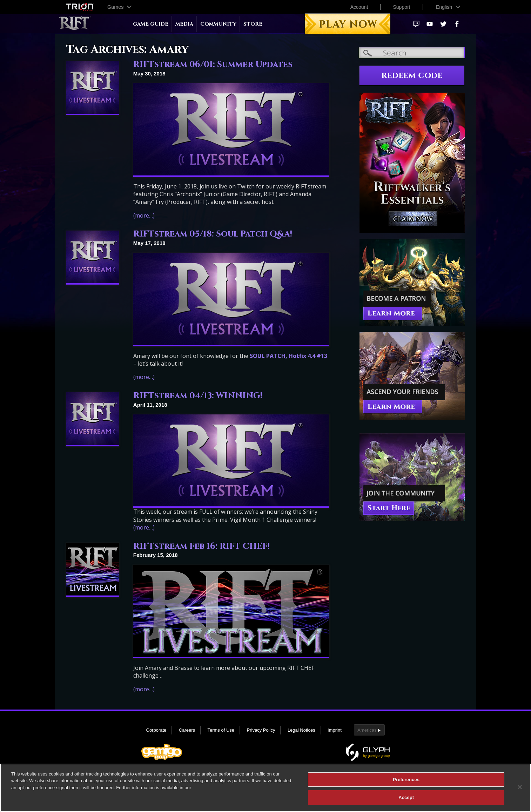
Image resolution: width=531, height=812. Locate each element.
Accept (406, 801)
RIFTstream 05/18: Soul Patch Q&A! (213, 234)
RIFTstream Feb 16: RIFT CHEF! (201, 546)
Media (184, 24)
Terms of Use (221, 730)
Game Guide (151, 24)
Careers (187, 730)
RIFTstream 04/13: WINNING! (198, 396)
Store (253, 24)
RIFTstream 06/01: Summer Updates (213, 65)
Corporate (156, 730)
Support (401, 7)
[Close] (520, 790)
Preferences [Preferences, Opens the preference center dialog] (406, 782)
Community (218, 24)
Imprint (335, 730)
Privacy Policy (261, 730)
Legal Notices (301, 730)
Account (359, 7)
